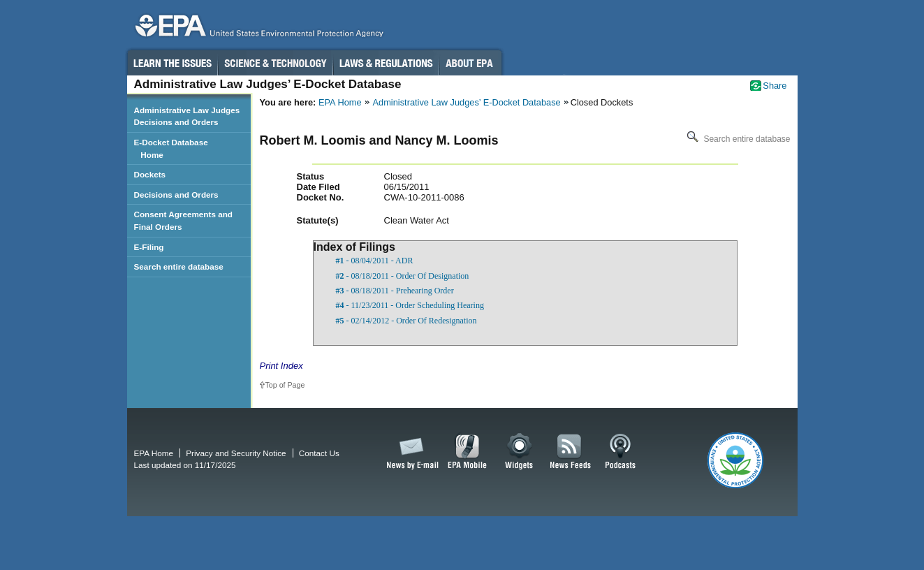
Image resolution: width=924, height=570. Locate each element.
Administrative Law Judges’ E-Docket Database (467, 102)
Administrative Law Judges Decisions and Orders (187, 116)
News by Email (410, 452)
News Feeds (571, 452)
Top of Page (285, 385)
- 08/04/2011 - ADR (375, 261)
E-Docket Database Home (171, 148)
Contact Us (319, 453)
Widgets (520, 452)
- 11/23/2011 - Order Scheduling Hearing (410, 305)
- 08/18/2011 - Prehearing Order (395, 291)
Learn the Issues (172, 63)
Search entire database (737, 139)
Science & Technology (275, 63)
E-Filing (149, 247)
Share (775, 86)
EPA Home (340, 102)
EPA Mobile (468, 452)
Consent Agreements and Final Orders (184, 220)
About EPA (470, 63)
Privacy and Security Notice (236, 453)
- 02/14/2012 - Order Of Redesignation (406, 321)
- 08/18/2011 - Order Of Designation (403, 276)
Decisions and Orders (176, 195)
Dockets (150, 174)
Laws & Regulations (386, 63)
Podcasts (620, 452)
